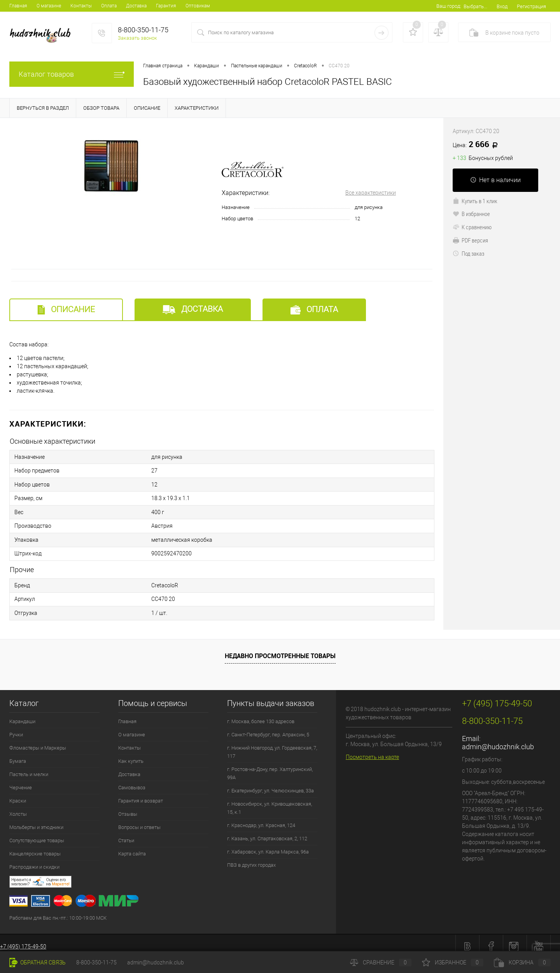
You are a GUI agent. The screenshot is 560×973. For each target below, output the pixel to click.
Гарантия (166, 6)
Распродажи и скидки (34, 860)
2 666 (478, 145)
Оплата (109, 6)
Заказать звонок (137, 38)
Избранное (453, 962)
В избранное (471, 214)
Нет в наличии (495, 180)
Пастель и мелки (29, 768)
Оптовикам (198, 6)
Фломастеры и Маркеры (38, 741)
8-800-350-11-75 (96, 962)
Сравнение (381, 962)
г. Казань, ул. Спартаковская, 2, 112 (267, 832)
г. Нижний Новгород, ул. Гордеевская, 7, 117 (272, 745)
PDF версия (470, 240)
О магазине (49, 6)
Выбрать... (475, 6)
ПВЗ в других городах (251, 858)
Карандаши (22, 715)
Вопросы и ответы (139, 821)
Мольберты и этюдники (36, 821)
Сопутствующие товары (37, 834)
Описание (66, 310)
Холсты (18, 807)
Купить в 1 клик (475, 201)
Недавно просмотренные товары (280, 649)
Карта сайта (132, 847)
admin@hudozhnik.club (498, 740)
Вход (502, 6)
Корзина (522, 962)
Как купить (131, 754)
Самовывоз (132, 781)
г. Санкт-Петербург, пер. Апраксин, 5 (268, 728)
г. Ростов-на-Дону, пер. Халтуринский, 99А (270, 767)
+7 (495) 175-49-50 (23, 940)
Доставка (136, 6)
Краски (18, 794)
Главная (18, 6)
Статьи (126, 834)
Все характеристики (371, 193)
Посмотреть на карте (372, 750)
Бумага (18, 754)
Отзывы (128, 807)
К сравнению (472, 227)
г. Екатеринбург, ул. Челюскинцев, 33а (270, 784)
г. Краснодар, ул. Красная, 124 (261, 819)
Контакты (81, 6)
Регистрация (531, 6)
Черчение (21, 781)
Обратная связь (38, 962)
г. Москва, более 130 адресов (261, 715)
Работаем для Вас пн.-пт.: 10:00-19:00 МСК (58, 911)
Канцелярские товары (35, 847)
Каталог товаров (72, 74)
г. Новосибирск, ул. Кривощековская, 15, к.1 (269, 801)
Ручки (16, 728)
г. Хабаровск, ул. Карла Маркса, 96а (268, 845)
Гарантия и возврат (141, 794)
